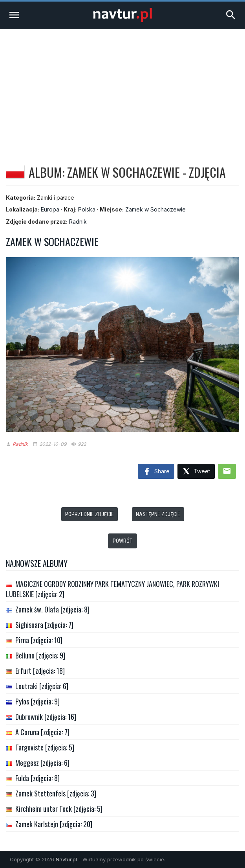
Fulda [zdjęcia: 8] (37, 778)
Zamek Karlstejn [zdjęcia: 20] (54, 824)
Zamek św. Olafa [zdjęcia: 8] (52, 609)
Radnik (78, 222)
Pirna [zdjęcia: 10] (39, 640)
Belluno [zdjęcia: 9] (40, 655)
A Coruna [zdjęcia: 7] (42, 732)
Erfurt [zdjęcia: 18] (40, 671)
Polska (87, 209)
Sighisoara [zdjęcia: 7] (44, 625)
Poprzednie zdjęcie (90, 514)
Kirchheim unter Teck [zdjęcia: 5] (59, 809)
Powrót (122, 541)
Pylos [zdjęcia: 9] (37, 701)
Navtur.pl (66, 859)
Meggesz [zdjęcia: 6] (42, 763)
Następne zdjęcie (158, 514)
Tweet (196, 472)
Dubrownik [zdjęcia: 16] (46, 717)
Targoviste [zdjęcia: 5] (45, 747)
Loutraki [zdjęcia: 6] (42, 686)
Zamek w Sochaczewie (155, 209)
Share (156, 472)
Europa (50, 209)
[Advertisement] (122, 88)
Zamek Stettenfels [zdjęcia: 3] (56, 793)
